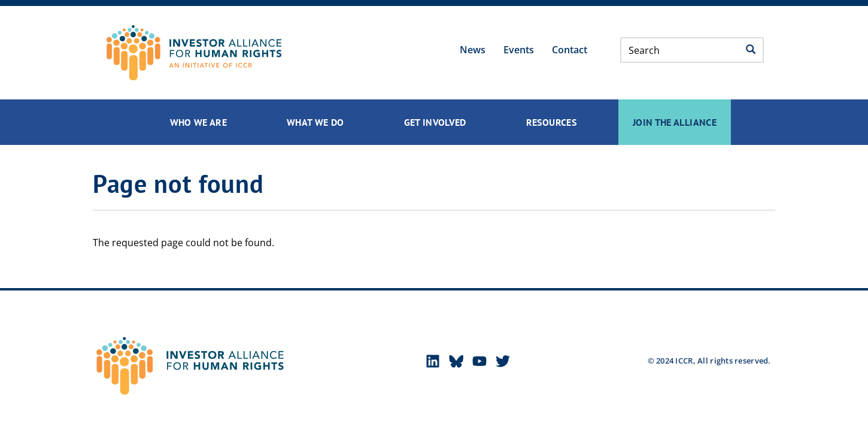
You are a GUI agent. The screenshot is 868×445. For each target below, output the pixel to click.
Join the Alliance (675, 122)
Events (519, 50)
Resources (551, 122)
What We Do (315, 122)
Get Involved (435, 122)
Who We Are (199, 122)
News (473, 50)
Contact (570, 50)
